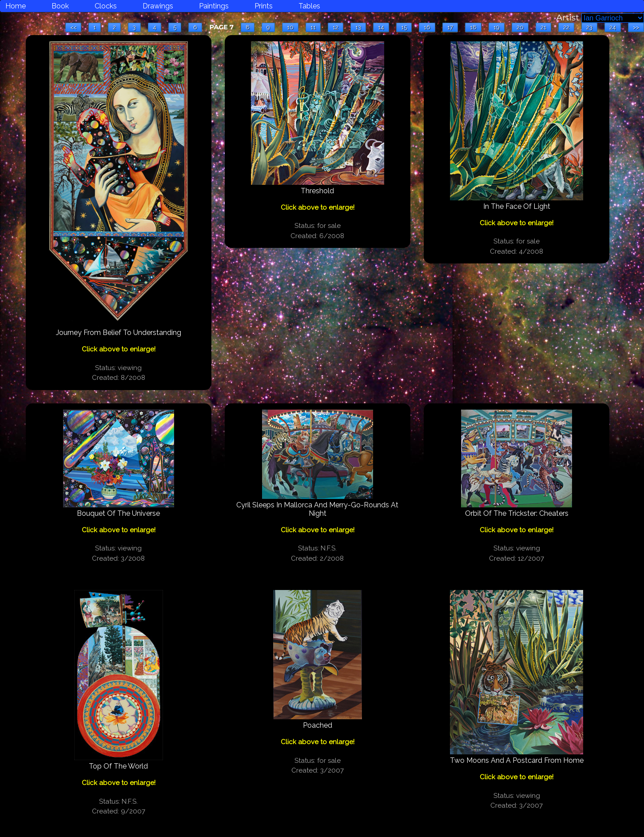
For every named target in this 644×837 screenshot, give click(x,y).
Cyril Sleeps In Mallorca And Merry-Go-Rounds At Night (317, 509)
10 (290, 27)
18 (473, 27)
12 (336, 27)
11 (313, 27)
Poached (318, 725)
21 (543, 27)
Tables (309, 6)
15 (404, 27)
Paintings (214, 6)
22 (566, 27)
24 (613, 27)
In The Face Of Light (517, 206)
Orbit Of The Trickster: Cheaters (517, 513)
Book (60, 6)
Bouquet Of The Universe (118, 513)
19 (497, 27)
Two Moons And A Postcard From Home (517, 760)
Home (16, 6)
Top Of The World (118, 766)
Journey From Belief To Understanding (119, 333)
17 (450, 27)
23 (589, 27)
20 (520, 27)
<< (73, 27)
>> (636, 27)
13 (358, 27)
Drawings (158, 6)
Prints (264, 6)
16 (427, 27)
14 (381, 27)
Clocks (106, 6)
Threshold (317, 191)
